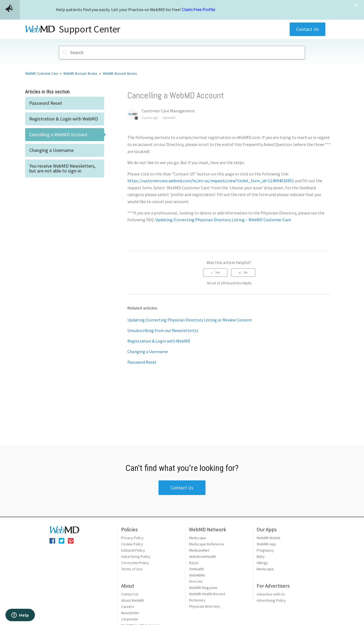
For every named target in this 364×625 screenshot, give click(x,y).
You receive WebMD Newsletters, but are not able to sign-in (62, 168)
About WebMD (133, 600)
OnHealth (196, 569)
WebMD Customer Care (42, 74)
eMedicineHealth (203, 556)
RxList (194, 563)
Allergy (262, 563)
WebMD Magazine (203, 588)
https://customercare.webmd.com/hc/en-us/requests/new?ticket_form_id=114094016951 (211, 181)
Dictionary (197, 600)
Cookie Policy (132, 544)
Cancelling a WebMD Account (58, 134)
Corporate (130, 619)
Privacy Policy (132, 538)
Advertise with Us (271, 594)
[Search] (182, 53)
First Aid (196, 581)
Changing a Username (51, 150)
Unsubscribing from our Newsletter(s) (163, 330)
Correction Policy (135, 563)
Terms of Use (132, 569)
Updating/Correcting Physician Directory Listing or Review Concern (190, 320)
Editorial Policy (133, 550)
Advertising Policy (136, 556)
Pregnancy (265, 550)
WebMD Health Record (207, 594)
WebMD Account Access (80, 74)
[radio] (215, 272)
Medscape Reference (207, 544)
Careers (128, 607)
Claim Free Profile (198, 9)
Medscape (198, 538)
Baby (261, 556)
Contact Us (307, 29)
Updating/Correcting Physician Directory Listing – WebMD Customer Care (223, 220)
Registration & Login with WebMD (64, 119)
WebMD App (266, 544)
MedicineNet (199, 550)
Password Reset (46, 103)
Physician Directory (205, 606)
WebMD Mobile (269, 538)
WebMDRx (197, 575)
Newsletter (130, 613)
